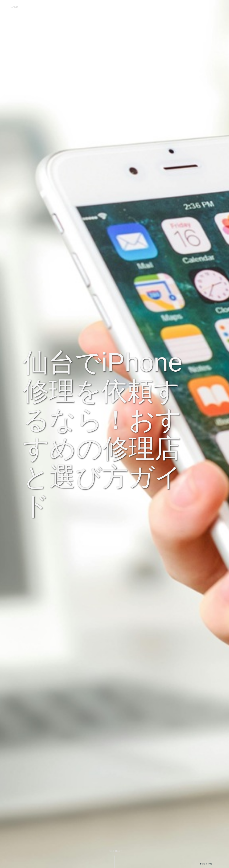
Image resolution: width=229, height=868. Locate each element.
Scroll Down (114, 851)
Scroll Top (206, 864)
